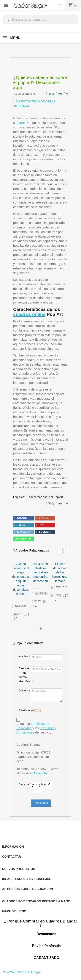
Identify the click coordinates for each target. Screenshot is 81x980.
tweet (21, 525)
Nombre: (24, 657)
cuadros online (29, 314)
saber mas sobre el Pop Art (46, 497)
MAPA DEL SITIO (14, 911)
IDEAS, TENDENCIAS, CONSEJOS (27, 879)
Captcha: (24, 784)
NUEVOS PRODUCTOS (19, 869)
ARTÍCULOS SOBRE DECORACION (28, 889)
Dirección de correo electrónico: (24, 675)
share (21, 518)
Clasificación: (24, 710)
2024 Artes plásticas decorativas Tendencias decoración (41, 572)
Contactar (41, 773)
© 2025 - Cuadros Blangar (22, 972)
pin (40, 525)
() (59, 94)
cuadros (19, 123)
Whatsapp (22, 539)
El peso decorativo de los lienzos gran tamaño (60, 572)
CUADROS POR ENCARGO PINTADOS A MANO (36, 901)
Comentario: (24, 691)
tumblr (43, 532)
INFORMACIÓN (13, 847)
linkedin (22, 532)
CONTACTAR (12, 857)
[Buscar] (40, 20)
